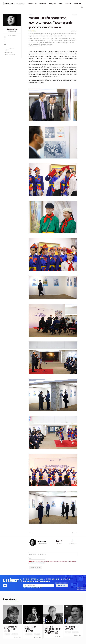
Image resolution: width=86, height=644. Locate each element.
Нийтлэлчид (77, 4)
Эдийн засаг (43, 4)
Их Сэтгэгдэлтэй (10, 55)
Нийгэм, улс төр (32, 4)
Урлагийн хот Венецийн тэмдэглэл (30, 629)
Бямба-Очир (33, 31)
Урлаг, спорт (53, 4)
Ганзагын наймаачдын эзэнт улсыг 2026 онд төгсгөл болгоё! (53, 630)
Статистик (68, 4)
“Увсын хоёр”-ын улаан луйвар (72, 628)
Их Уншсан (8, 52)
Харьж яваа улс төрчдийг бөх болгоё (11, 629)
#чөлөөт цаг (29, 634)
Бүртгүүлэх (62, 585)
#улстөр (7, 634)
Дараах (75, 15)
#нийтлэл (15, 634)
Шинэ (7, 50)
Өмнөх (31, 15)
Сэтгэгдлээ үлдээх (36, 568)
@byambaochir (12, 31)
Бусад (61, 4)
